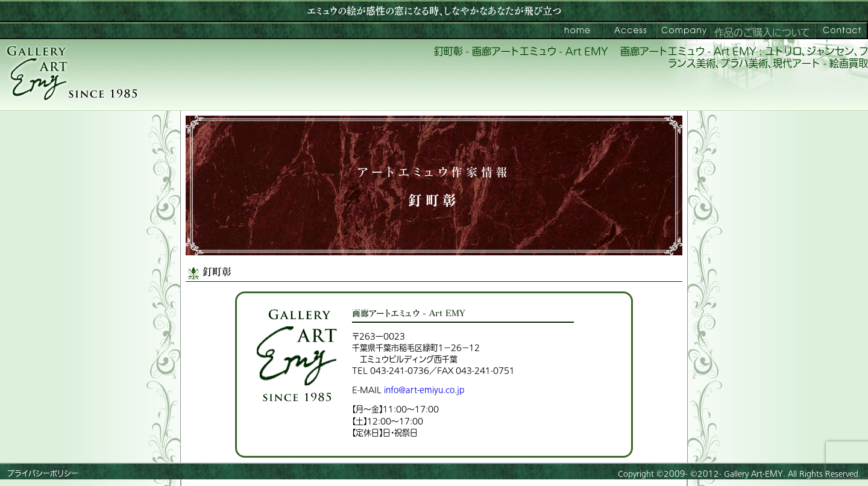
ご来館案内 (630, 31)
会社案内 (683, 31)
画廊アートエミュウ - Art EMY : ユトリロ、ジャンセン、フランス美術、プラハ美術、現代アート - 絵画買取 (744, 58)
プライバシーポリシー (43, 474)
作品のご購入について (762, 33)
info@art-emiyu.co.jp (424, 390)
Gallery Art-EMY (753, 474)
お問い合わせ (841, 31)
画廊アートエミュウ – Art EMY (577, 31)
